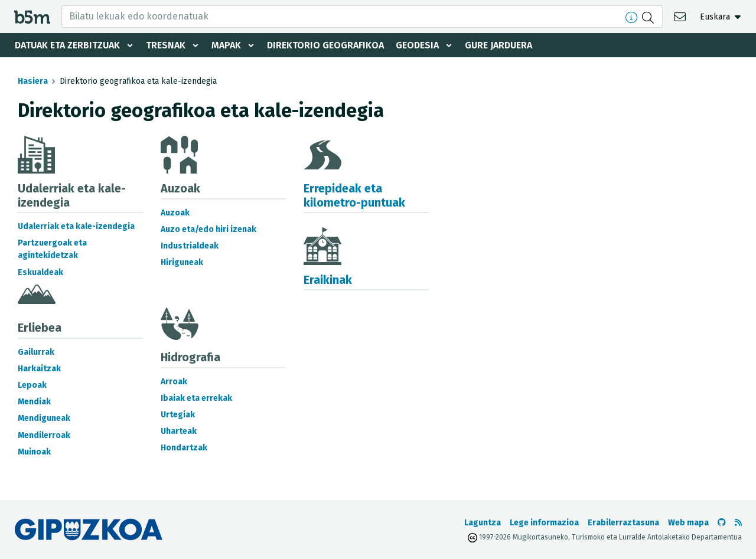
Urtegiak (178, 415)
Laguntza (483, 523)
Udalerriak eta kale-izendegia (76, 226)
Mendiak (34, 402)
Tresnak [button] (166, 45)
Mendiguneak (44, 418)
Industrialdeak (190, 246)
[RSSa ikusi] (738, 523)
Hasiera (33, 81)
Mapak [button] (226, 45)
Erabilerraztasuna (623, 523)
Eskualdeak (40, 272)
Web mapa (688, 523)
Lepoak (32, 385)
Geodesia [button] (417, 45)
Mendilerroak (44, 435)
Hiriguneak (182, 262)
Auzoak (175, 213)
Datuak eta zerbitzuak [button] (67, 45)
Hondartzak (184, 448)
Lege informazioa (544, 523)
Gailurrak (36, 352)
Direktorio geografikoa (325, 45)
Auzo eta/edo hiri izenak (208, 229)
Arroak (174, 382)
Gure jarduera (498, 45)
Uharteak (179, 431)
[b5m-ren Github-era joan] (722, 523)
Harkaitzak (39, 369)
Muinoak (34, 452)
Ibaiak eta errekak (196, 398)
